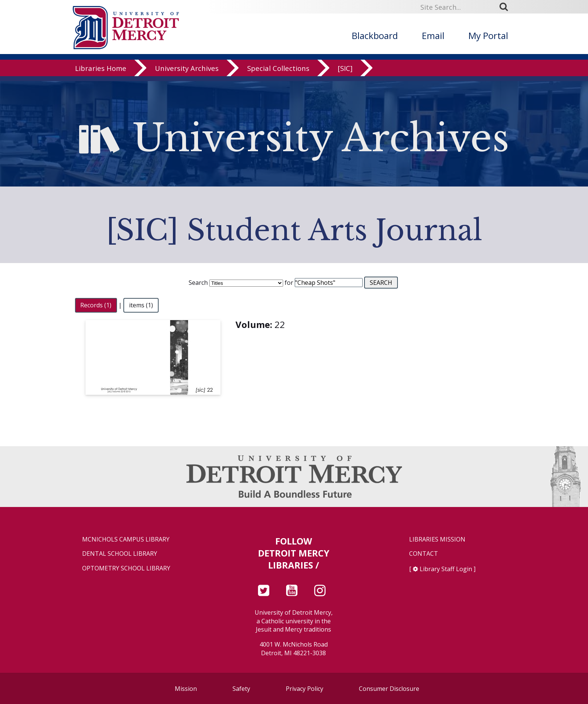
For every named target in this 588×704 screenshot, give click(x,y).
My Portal (488, 35)
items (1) (141, 305)
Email (433, 35)
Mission (186, 689)
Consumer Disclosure (389, 689)
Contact (424, 554)
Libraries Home (101, 73)
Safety (241, 689)
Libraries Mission (437, 539)
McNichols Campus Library (126, 539)
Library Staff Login (446, 569)
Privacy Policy (304, 689)
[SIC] (345, 73)
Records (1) (96, 305)
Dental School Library (120, 554)
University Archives (187, 73)
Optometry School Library (126, 568)
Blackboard (375, 35)
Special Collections (278, 73)
